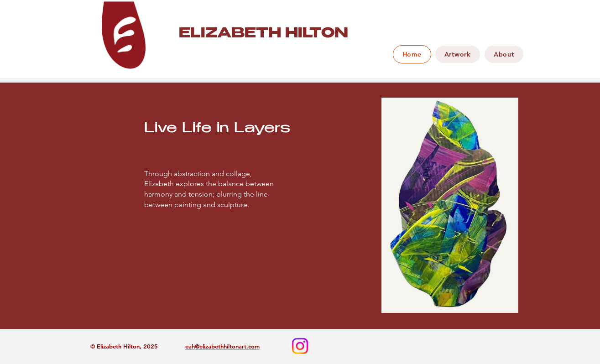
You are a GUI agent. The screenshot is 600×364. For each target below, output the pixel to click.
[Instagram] (300, 346)
